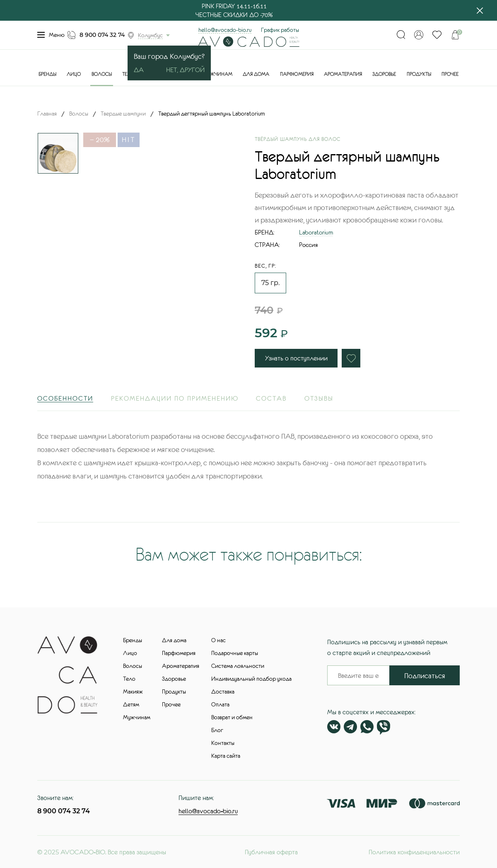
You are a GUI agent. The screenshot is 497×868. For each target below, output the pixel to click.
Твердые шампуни (123, 114)
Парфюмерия (297, 74)
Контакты (223, 743)
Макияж (133, 691)
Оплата (220, 704)
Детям (131, 704)
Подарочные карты (235, 653)
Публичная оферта (271, 852)
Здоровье (384, 74)
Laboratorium (316, 232)
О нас (218, 640)
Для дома (256, 74)
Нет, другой (185, 70)
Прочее (450, 74)
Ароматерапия (343, 74)
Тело (129, 679)
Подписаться (425, 676)
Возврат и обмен (232, 717)
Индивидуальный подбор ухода (251, 679)
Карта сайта (226, 756)
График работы (280, 30)
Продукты (419, 74)
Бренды (47, 74)
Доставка (223, 691)
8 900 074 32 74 (102, 35)
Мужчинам (218, 74)
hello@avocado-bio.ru (225, 30)
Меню (51, 35)
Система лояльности (238, 666)
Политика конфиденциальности (414, 852)
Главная (47, 114)
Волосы (102, 74)
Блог (217, 730)
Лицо (74, 74)
